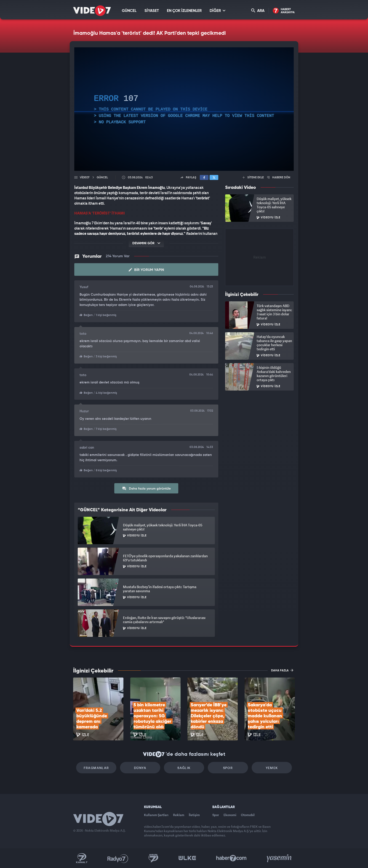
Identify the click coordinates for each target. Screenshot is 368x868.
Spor (228, 768)
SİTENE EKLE (253, 178)
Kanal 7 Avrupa (153, 858)
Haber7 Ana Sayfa (284, 11)
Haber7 (231, 858)
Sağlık (184, 768)
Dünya (140, 768)
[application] (184, 109)
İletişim (194, 815)
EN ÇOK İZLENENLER (184, 11)
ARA (258, 11)
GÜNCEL (129, 11)
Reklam (179, 815)
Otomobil (248, 815)
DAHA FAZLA (282, 670)
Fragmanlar (96, 768)
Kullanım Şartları (156, 815)
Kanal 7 (82, 858)
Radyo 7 (118, 858)
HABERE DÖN (279, 178)
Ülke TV (187, 858)
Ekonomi (230, 815)
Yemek (272, 768)
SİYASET (152, 11)
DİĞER (217, 11)
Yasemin (280, 858)
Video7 (85, 178)
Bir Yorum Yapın (146, 270)
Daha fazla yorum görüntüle (146, 488)
